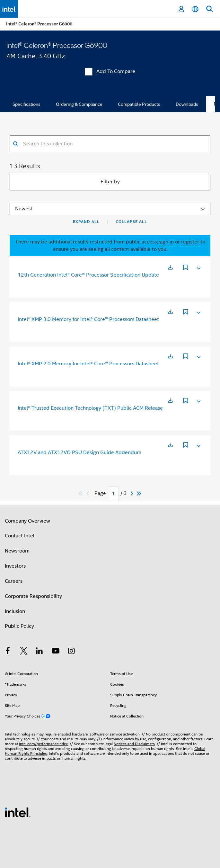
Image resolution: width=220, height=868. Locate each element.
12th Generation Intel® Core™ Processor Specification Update (88, 275)
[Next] (133, 493)
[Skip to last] (139, 493)
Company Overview (27, 521)
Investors (15, 566)
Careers (14, 581)
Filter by (110, 182)
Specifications (26, 104)
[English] (195, 9)
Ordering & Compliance (79, 104)
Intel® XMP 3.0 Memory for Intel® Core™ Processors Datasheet (88, 319)
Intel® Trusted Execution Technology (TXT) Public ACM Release (90, 408)
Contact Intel (20, 536)
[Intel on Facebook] (8, 652)
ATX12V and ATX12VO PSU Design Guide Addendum (79, 452)
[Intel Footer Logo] (18, 812)
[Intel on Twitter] (24, 652)
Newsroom (17, 551)
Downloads (187, 104)
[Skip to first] (81, 493)
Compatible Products (139, 104)
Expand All (86, 222)
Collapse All (131, 222)
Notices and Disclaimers (134, 744)
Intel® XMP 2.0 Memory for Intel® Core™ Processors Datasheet (88, 364)
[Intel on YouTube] (56, 652)
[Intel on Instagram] (71, 652)
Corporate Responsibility (33, 596)
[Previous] (89, 493)
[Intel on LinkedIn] (40, 652)
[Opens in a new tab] (170, 267)
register (190, 242)
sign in (166, 242)
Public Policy (19, 626)
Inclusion (15, 611)
